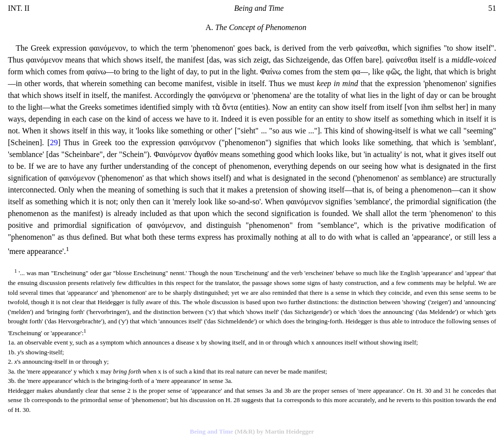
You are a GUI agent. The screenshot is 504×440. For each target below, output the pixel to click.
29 (54, 142)
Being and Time (212, 431)
